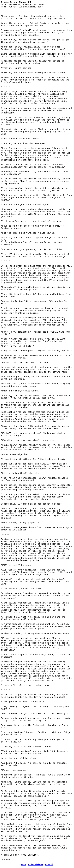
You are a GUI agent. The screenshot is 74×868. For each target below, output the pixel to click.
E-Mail (49, 865)
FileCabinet (36, 865)
